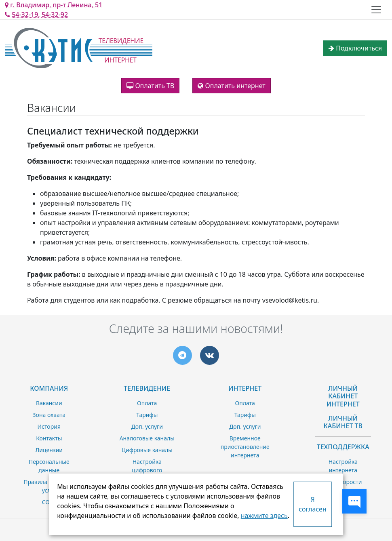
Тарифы (147, 415)
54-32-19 (25, 15)
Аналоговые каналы (147, 438)
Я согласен (312, 504)
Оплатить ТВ (150, 86)
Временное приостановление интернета (245, 447)
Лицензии (49, 450)
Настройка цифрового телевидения (147, 470)
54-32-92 (55, 15)
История (49, 426)
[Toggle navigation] (376, 10)
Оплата (147, 403)
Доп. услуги (147, 426)
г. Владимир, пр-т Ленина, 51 (54, 5)
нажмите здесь (264, 516)
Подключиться (355, 48)
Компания (49, 388)
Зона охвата (49, 415)
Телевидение (147, 388)
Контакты (49, 438)
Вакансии (49, 403)
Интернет (245, 388)
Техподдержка (343, 447)
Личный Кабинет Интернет (343, 396)
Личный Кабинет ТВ (343, 422)
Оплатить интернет (231, 86)
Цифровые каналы (147, 450)
